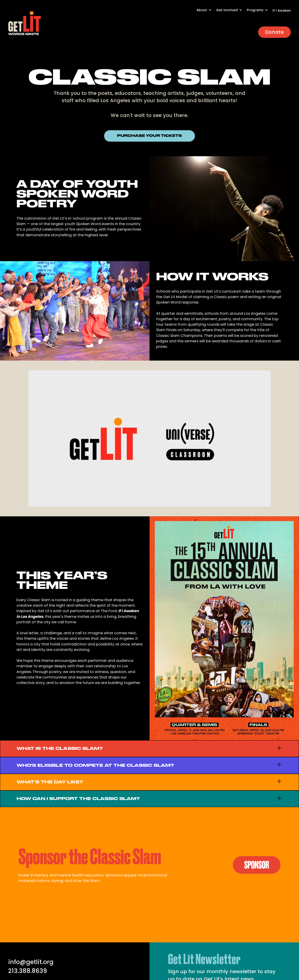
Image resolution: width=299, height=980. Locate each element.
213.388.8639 (28, 971)
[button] (206, 12)
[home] (25, 23)
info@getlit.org (31, 962)
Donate (274, 32)
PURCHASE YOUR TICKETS (149, 136)
